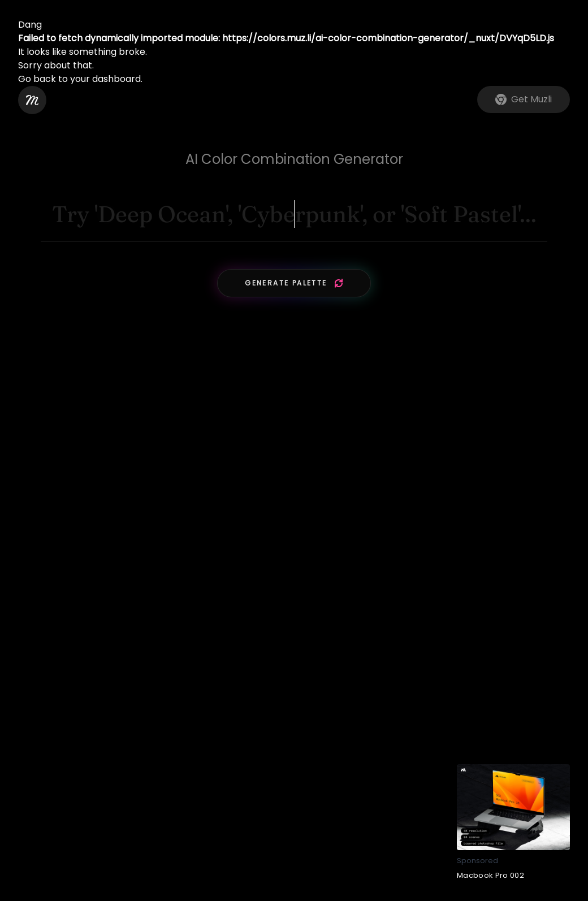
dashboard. (117, 79)
